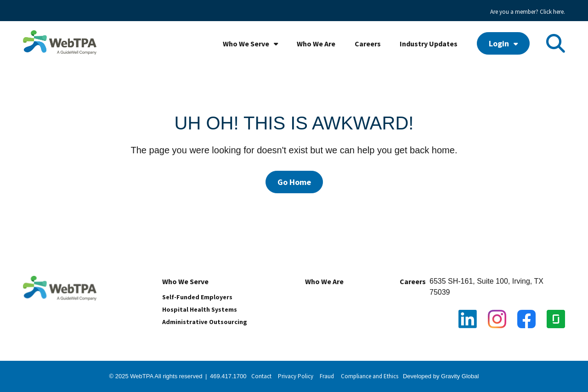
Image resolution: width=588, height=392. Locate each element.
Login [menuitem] (499, 43)
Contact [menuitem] (261, 376)
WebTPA (142, 376)
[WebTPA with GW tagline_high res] (60, 43)
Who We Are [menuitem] (316, 44)
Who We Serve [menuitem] (246, 44)
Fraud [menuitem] (327, 376)
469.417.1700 (228, 376)
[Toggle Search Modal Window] (556, 43)
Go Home (294, 182)
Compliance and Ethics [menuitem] (370, 376)
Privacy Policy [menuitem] (296, 376)
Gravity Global (460, 376)
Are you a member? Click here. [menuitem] (528, 12)
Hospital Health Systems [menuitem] (200, 309)
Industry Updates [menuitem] (429, 44)
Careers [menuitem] (368, 44)
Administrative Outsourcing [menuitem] (205, 322)
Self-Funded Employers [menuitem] (197, 297)
